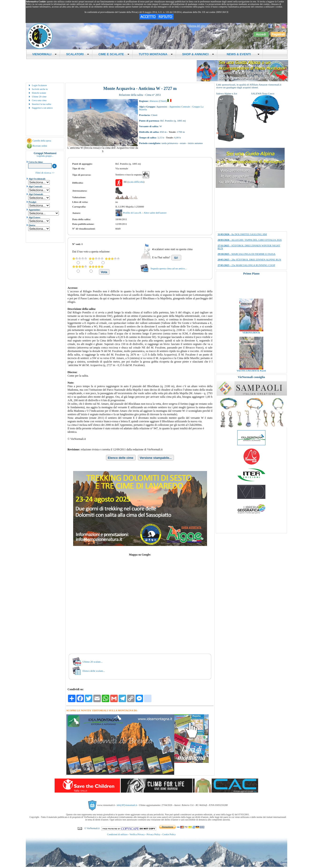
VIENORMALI (45, 54)
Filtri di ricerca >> (45, 173)
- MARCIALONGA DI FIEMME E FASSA (247, 254)
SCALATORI (78, 54)
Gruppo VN (214, 26)
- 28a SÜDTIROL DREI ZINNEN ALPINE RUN (249, 260)
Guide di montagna (246, 26)
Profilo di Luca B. (133, 213)
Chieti (163, 101)
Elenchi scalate (39, 93)
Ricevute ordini (40, 146)
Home (183, 26)
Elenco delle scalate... (94, 671)
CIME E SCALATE (114, 54)
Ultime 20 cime (39, 97)
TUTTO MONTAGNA (156, 54)
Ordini (262, 26)
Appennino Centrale (180, 107)
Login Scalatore (39, 85)
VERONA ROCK (251, 336)
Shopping (228, 26)
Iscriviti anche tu (40, 89)
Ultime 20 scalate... (92, 662)
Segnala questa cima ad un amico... (169, 268)
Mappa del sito (197, 26)
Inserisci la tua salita (41, 104)
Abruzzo (154, 101)
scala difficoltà (136, 182)
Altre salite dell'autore (155, 213)
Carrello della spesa (42, 141)
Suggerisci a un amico (42, 108)
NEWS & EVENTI (241, 54)
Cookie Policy (169, 834)
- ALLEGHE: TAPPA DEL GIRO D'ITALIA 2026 (250, 240)
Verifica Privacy (137, 834)
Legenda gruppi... (45, 156)
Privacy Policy (153, 834)
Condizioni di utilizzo (117, 834)
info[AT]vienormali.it (127, 805)
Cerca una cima (39, 100)
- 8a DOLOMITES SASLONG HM (242, 234)
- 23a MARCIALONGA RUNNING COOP (246, 265)
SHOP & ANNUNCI (198, 54)
